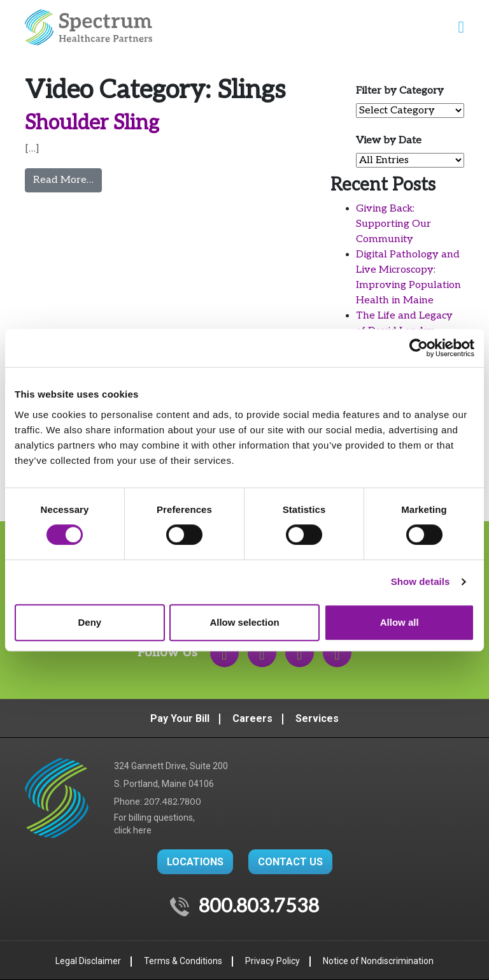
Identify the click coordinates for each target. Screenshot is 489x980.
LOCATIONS (195, 862)
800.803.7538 (259, 907)
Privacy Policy (273, 961)
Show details (421, 581)
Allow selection (244, 622)
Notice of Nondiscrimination (378, 961)
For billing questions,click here (154, 824)
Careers (252, 718)
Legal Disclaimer (88, 961)
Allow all (400, 622)
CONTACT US (290, 862)
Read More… (67, 179)
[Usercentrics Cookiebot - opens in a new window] (419, 348)
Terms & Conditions (183, 961)
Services (317, 718)
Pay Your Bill (180, 718)
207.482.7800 (173, 802)
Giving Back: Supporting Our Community (393, 224)
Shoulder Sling (92, 123)
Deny (89, 622)
